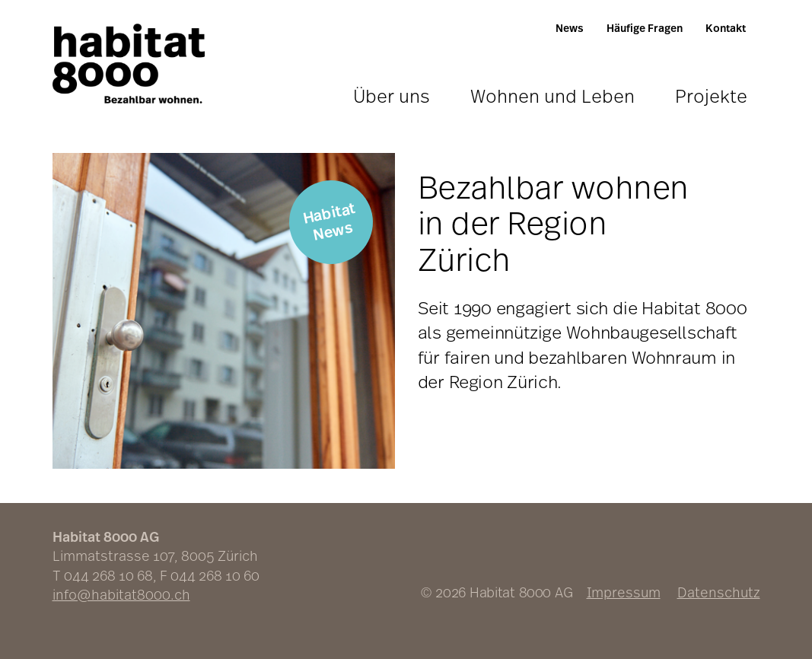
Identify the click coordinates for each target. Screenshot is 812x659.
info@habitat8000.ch (121, 594)
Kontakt (726, 28)
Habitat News (329, 221)
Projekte (711, 96)
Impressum (624, 592)
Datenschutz (719, 592)
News (570, 28)
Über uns (392, 96)
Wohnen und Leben (552, 96)
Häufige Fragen (645, 28)
